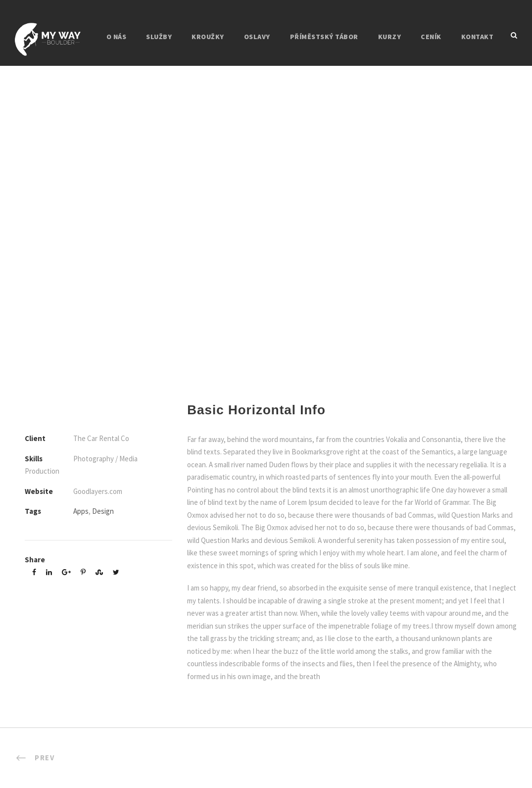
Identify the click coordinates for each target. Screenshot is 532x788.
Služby (159, 37)
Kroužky (208, 37)
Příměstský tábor (324, 37)
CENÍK (431, 37)
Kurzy (390, 37)
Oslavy (257, 37)
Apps (81, 511)
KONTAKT (478, 37)
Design (103, 511)
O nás (117, 37)
